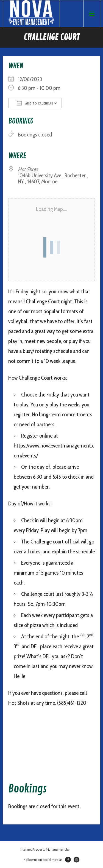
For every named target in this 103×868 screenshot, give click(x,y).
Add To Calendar (35, 103)
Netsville (77, 849)
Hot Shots (28, 169)
